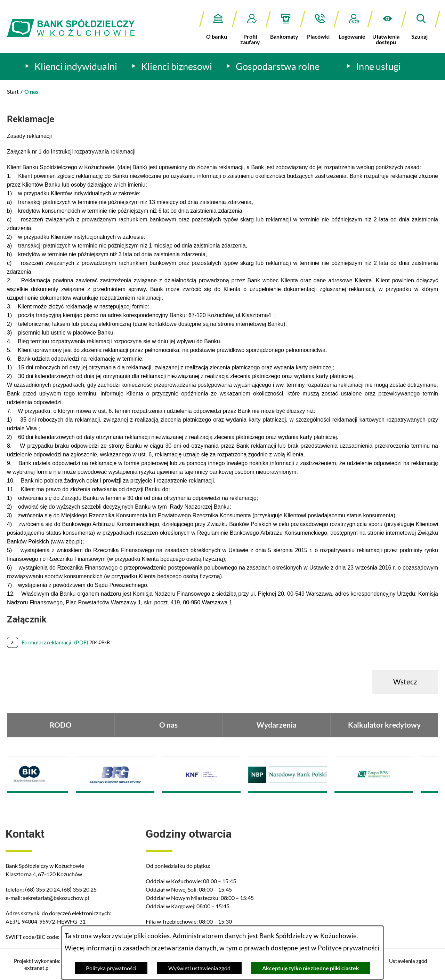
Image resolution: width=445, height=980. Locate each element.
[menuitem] (71, 66)
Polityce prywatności (349, 948)
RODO (61, 725)
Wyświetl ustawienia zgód (199, 968)
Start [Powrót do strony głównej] (13, 91)
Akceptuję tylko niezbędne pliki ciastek (311, 968)
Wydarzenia (277, 725)
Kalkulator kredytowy (384, 725)
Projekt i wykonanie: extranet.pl (37, 964)
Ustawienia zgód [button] (408, 961)
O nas (168, 725)
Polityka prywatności (111, 968)
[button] (387, 28)
